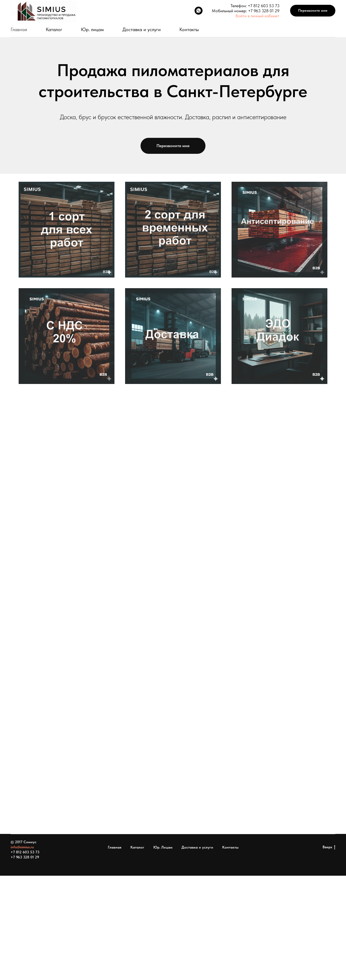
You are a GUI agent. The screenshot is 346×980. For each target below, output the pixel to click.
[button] (313, 11)
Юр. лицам (92, 29)
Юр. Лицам (163, 847)
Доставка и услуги (142, 29)
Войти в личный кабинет (258, 16)
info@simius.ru (22, 847)
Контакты (189, 29)
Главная (19, 29)
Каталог (54, 29)
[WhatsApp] (199, 11)
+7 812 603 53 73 (264, 6)
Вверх (329, 847)
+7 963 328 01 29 (264, 11)
